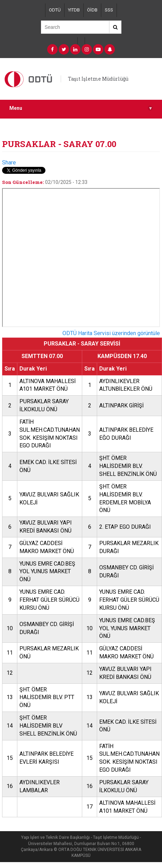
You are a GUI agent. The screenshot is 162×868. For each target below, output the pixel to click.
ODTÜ (55, 10)
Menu (81, 108)
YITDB (74, 10)
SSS (109, 10)
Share (9, 163)
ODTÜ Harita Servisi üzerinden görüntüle (111, 333)
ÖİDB (92, 10)
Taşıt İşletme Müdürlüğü (98, 79)
